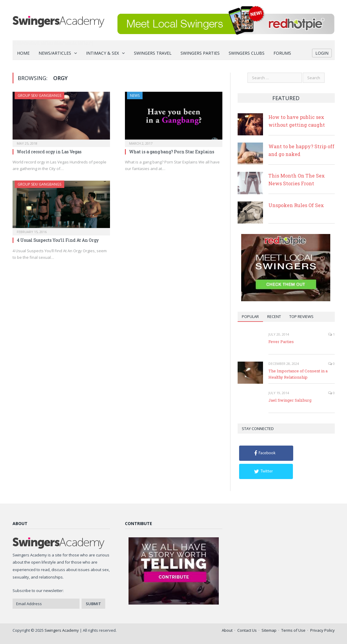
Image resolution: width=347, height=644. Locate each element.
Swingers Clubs (247, 53)
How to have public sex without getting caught (297, 121)
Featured (286, 98)
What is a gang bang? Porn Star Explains (172, 152)
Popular (250, 316)
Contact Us (247, 630)
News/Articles (55, 53)
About (227, 630)
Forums (282, 53)
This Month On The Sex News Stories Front (297, 179)
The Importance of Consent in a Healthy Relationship (298, 374)
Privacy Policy (322, 630)
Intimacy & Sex (103, 53)
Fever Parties (281, 342)
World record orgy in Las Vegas (49, 152)
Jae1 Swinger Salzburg (290, 400)
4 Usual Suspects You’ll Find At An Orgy (58, 240)
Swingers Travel (153, 53)
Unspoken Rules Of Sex (296, 205)
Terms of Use (293, 630)
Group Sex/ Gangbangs (39, 95)
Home (23, 53)
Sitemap (269, 630)
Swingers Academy (62, 630)
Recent (274, 316)
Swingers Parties (200, 53)
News (135, 95)
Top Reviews (301, 316)
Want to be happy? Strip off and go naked (301, 150)
